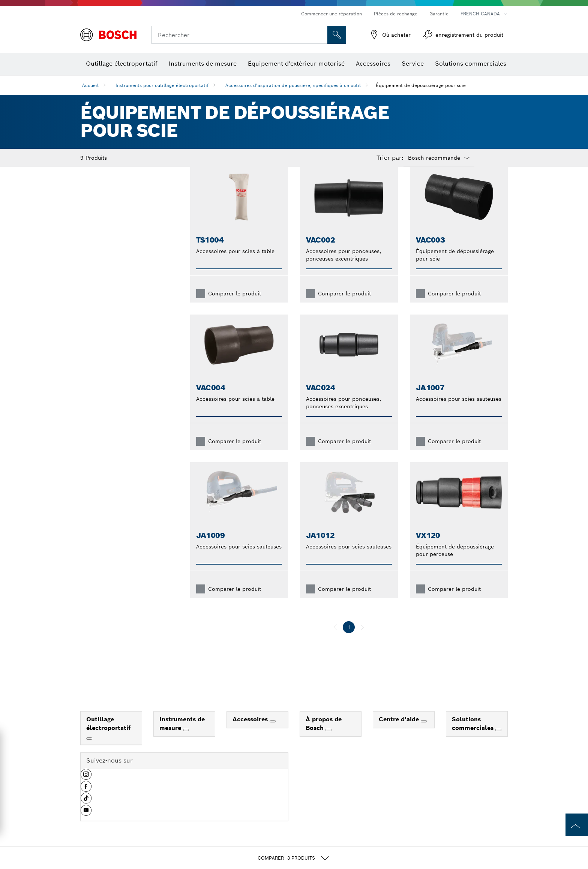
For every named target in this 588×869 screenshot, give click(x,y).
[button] (86, 789)
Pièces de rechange (396, 14)
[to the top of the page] (577, 825)
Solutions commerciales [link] (474, 736)
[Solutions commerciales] (498, 742)
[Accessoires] (273, 733)
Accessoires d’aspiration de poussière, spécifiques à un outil (293, 85)
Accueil (90, 85)
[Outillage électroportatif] (89, 751)
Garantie (439, 14)
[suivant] (362, 639)
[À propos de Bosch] (328, 742)
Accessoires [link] (251, 731)
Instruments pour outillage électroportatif (162, 85)
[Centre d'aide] (424, 733)
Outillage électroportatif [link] (108, 736)
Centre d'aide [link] (400, 731)
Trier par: (390, 158)
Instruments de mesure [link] (182, 736)
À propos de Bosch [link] (324, 736)
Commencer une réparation (331, 14)
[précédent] (335, 639)
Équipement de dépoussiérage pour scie (421, 85)
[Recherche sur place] (337, 35)
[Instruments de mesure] (186, 742)
